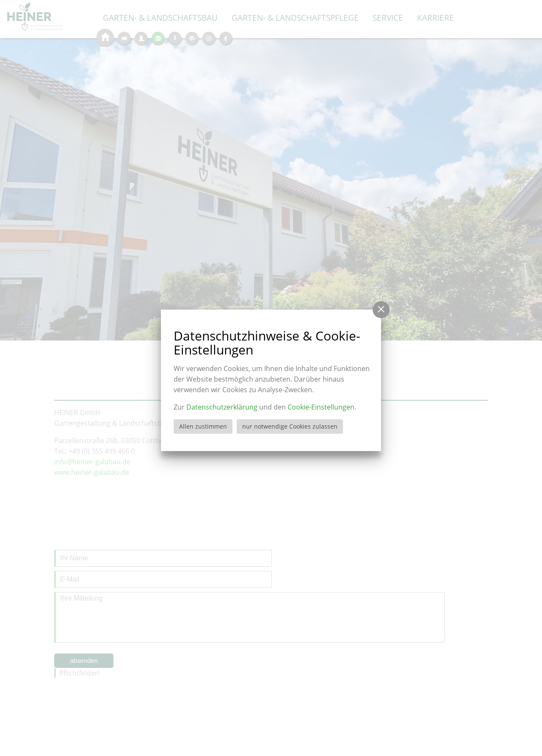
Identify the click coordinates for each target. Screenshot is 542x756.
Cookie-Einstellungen (321, 407)
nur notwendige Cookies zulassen (290, 426)
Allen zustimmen (203, 426)
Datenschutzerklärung (222, 407)
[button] (381, 310)
